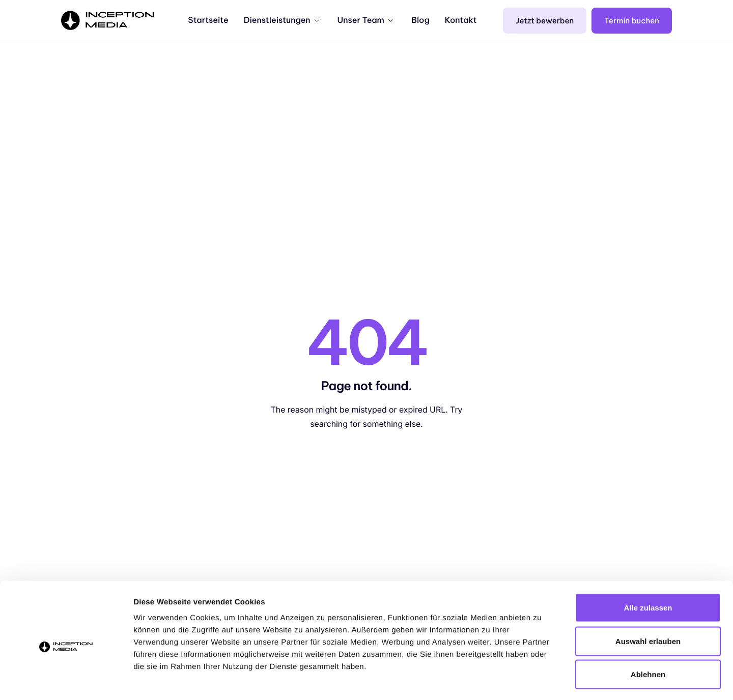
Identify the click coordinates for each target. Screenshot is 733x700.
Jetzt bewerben (545, 21)
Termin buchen (632, 21)
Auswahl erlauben (648, 600)
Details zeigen (541, 680)
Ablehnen (648, 633)
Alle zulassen (648, 566)
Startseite (208, 20)
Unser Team (365, 20)
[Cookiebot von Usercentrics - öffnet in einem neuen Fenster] (66, 680)
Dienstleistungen (281, 20)
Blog (420, 20)
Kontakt (461, 20)
